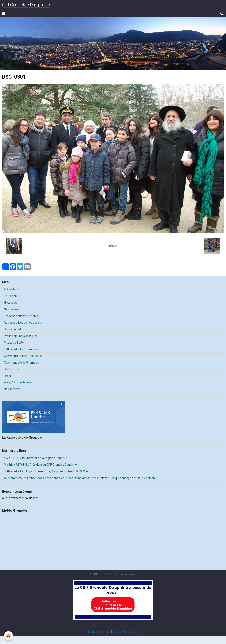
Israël (7, 376)
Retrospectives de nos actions (23, 323)
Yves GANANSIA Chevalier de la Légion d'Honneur (35, 458)
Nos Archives (12, 389)
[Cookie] (9, 636)
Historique (10, 303)
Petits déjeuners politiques (21, 336)
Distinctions (11, 369)
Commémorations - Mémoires (23, 356)
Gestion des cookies (125, 632)
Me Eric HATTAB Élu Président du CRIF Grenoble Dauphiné (40, 465)
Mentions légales (99, 632)
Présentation (12, 289)
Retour (113, 246)
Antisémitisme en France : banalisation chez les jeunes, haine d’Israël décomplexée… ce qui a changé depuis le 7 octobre (80, 478)
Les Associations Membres (21, 316)
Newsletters (12, 309)
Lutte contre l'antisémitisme (22, 349)
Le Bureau (10, 296)
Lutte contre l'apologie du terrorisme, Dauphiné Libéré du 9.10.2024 (46, 471)
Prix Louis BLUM (14, 343)
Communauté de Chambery (22, 363)
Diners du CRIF (13, 329)
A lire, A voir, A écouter (18, 382)
